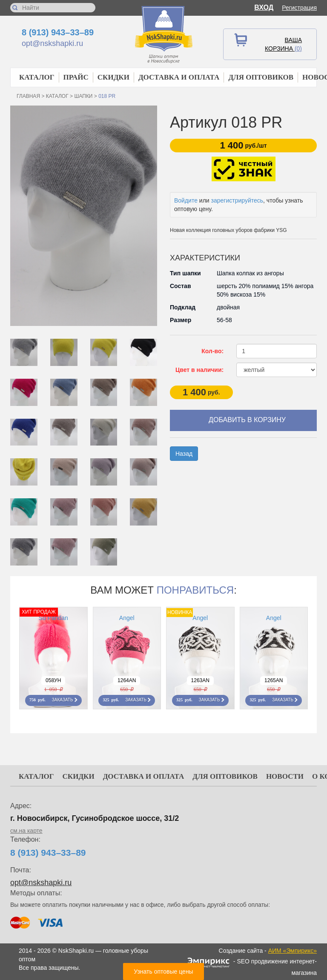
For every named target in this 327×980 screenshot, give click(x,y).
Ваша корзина (283, 44)
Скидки (113, 77)
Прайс (76, 77)
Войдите (186, 200)
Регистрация (299, 8)
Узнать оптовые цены (163, 971)
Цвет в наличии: (199, 370)
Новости (285, 776)
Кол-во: (212, 351)
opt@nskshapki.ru (52, 43)
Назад (184, 454)
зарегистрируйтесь (237, 200)
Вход (264, 7)
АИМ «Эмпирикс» (293, 951)
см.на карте (26, 831)
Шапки (83, 96)
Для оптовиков (261, 77)
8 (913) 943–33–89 (58, 32)
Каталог (37, 77)
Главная (28, 96)
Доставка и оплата (179, 77)
